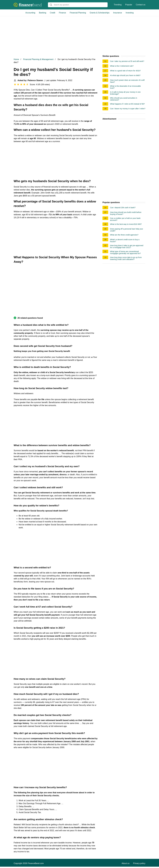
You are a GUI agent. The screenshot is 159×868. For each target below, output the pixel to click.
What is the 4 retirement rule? (122, 66)
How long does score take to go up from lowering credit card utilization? (126, 258)
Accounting (30, 13)
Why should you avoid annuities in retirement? (124, 99)
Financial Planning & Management (38, 59)
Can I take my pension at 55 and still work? (127, 61)
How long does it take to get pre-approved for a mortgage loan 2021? (127, 246)
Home (16, 59)
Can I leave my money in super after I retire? (128, 109)
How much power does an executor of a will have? (127, 81)
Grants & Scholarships (100, 13)
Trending (118, 5)
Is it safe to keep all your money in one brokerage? (125, 93)
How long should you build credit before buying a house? (126, 213)
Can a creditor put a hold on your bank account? (125, 219)
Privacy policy (139, 863)
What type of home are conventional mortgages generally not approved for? (125, 252)
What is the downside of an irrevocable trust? (125, 87)
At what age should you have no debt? (125, 75)
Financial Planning (78, 13)
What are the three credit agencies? (124, 235)
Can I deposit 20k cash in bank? (123, 208)
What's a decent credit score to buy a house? (125, 241)
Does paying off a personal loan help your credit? (127, 230)
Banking (43, 13)
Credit (53, 13)
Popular (129, 5)
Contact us (141, 5)
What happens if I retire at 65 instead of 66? (127, 104)
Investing (130, 13)
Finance (62, 13)
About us (126, 863)
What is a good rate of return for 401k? (125, 71)
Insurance (118, 13)
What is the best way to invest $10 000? (126, 224)
